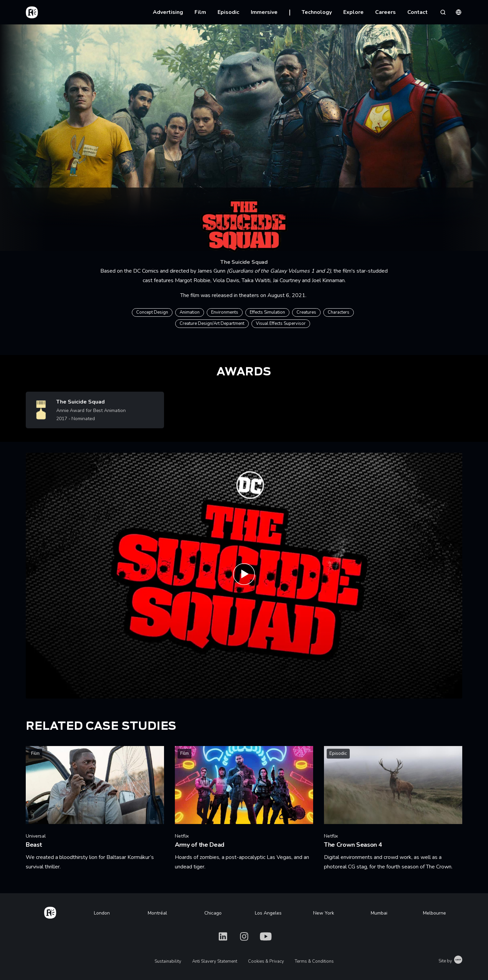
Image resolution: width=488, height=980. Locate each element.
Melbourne (434, 913)
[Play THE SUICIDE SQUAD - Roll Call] (244, 576)
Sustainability (168, 961)
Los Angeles (268, 913)
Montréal (157, 913)
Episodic (228, 12)
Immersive (264, 12)
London (102, 913)
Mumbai (379, 913)
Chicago (213, 913)
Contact (418, 12)
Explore (353, 12)
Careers (385, 12)
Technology (317, 12)
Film (200, 12)
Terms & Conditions (314, 961)
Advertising (168, 12)
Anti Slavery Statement (215, 961)
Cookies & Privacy (266, 961)
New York (324, 913)
